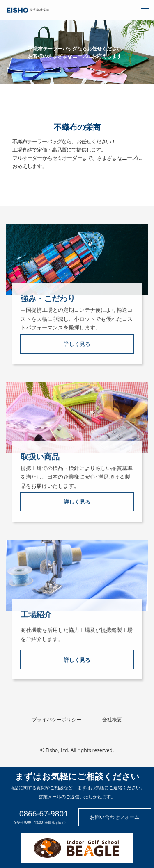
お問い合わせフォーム (115, 817)
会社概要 (112, 720)
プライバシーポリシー (57, 720)
